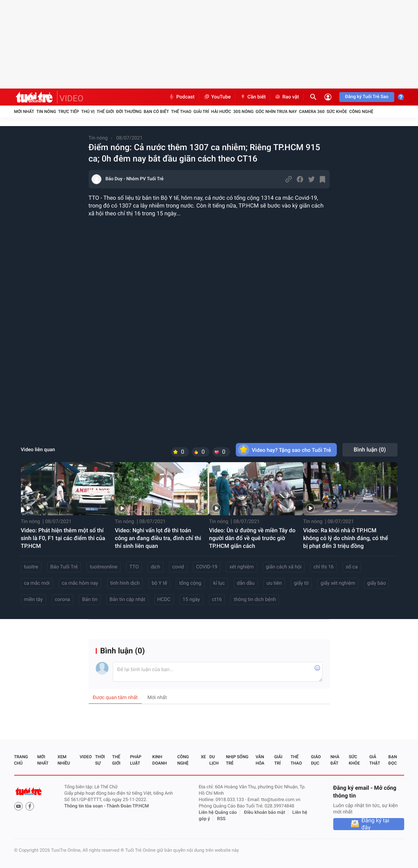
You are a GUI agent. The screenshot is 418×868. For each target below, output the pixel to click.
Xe (204, 757)
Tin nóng (46, 112)
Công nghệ (361, 112)
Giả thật (375, 760)
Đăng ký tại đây (375, 824)
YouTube (217, 97)
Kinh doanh (160, 760)
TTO (134, 567)
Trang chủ (21, 760)
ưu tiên (274, 583)
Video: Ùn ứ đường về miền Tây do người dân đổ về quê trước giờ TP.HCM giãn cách (252, 538)
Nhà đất (335, 760)
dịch (155, 567)
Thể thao (181, 112)
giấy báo (377, 583)
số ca (352, 567)
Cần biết (253, 97)
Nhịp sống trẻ (237, 760)
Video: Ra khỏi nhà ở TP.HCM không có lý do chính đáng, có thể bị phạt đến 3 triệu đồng (345, 538)
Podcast (182, 97)
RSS (221, 819)
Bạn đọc (392, 760)
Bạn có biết (156, 112)
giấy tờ (301, 583)
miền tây (34, 600)
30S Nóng (243, 112)
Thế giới (105, 112)
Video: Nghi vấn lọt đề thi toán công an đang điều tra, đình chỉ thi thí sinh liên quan (158, 538)
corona (63, 600)
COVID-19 (207, 567)
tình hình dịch (125, 583)
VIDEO (72, 98)
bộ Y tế (159, 583)
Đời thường (129, 112)
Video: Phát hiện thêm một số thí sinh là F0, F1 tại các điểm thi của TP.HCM (63, 538)
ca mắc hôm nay (80, 583)
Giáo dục (316, 760)
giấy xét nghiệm (338, 583)
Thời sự (100, 760)
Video (86, 757)
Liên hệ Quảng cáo (218, 813)
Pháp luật (136, 760)
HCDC (164, 600)
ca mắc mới (37, 583)
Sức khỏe (337, 112)
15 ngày (191, 600)
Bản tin (90, 600)
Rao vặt (287, 97)
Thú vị (88, 112)
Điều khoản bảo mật (264, 813)
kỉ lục (219, 583)
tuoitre (31, 567)
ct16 (217, 600)
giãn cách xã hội (284, 567)
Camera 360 (312, 112)
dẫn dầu (246, 583)
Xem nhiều (64, 760)
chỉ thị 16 (324, 567)
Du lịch (214, 760)
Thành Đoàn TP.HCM (127, 806)
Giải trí (201, 112)
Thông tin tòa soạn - (85, 806)
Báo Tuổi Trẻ (64, 567)
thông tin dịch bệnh (255, 600)
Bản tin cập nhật (127, 600)
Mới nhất (24, 112)
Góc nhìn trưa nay (276, 112)
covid (178, 567)
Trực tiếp (69, 112)
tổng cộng (190, 583)
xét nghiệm (242, 567)
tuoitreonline (104, 567)
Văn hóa (260, 760)
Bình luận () (370, 450)
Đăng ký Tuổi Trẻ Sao (367, 97)
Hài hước (221, 112)
